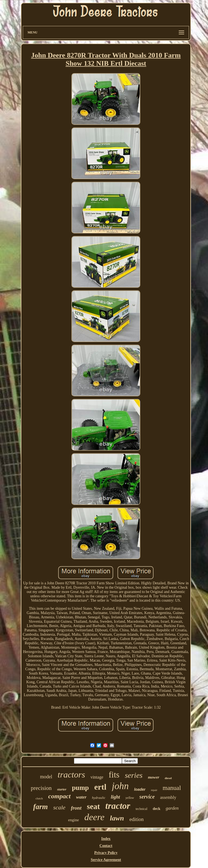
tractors (71, 775)
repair (154, 790)
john (120, 786)
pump (80, 788)
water (81, 797)
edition (137, 819)
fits (114, 775)
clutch (39, 798)
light (115, 797)
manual (172, 788)
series (134, 775)
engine (73, 820)
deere (94, 817)
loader (140, 789)
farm (40, 807)
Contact (106, 846)
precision (41, 788)
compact (59, 796)
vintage (97, 777)
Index (106, 839)
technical (142, 809)
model (46, 777)
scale (59, 807)
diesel (168, 778)
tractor (118, 806)
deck (157, 809)
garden (172, 808)
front (76, 808)
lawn (117, 818)
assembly (168, 797)
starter (62, 789)
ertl (100, 787)
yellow (130, 798)
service (147, 797)
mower (154, 777)
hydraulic (99, 798)
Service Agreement (106, 860)
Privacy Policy (106, 853)
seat (93, 806)
